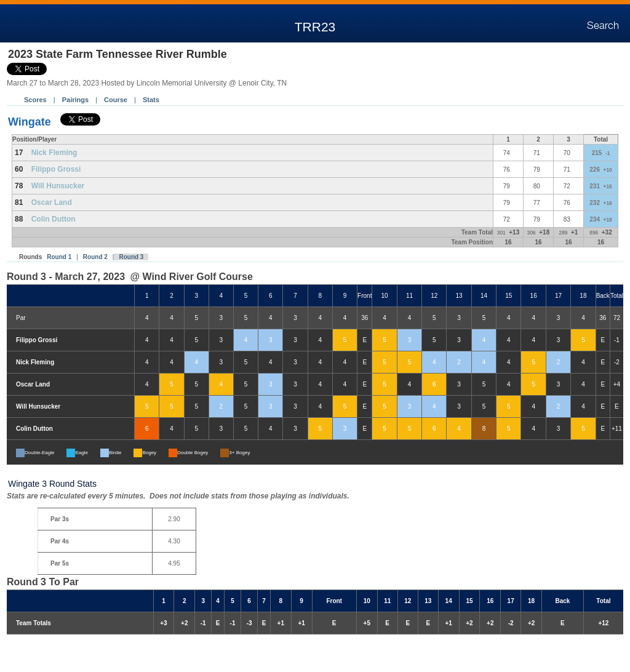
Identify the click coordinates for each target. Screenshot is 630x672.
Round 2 (95, 257)
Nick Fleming (54, 153)
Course (116, 100)
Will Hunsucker (58, 186)
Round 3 (131, 257)
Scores (35, 100)
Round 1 (59, 257)
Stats (151, 100)
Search (603, 26)
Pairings (75, 100)
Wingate (30, 122)
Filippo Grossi (56, 169)
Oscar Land (52, 202)
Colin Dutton (54, 219)
